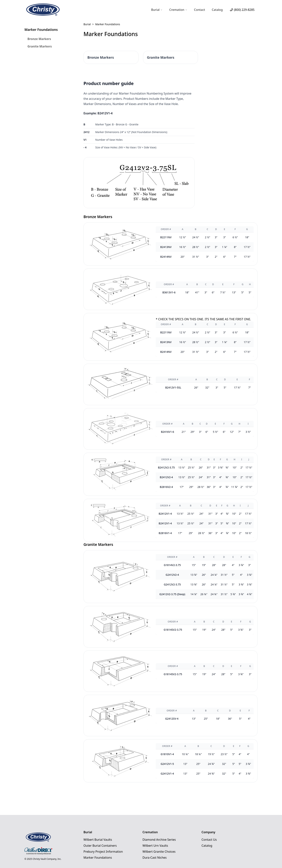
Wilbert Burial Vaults (98, 840)
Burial (87, 24)
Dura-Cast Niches (155, 858)
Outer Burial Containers (100, 846)
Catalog (217, 10)
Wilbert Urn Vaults (155, 846)
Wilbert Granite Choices (159, 852)
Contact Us (209, 840)
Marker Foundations (98, 858)
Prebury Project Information (103, 852)
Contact (200, 10)
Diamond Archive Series (159, 840)
